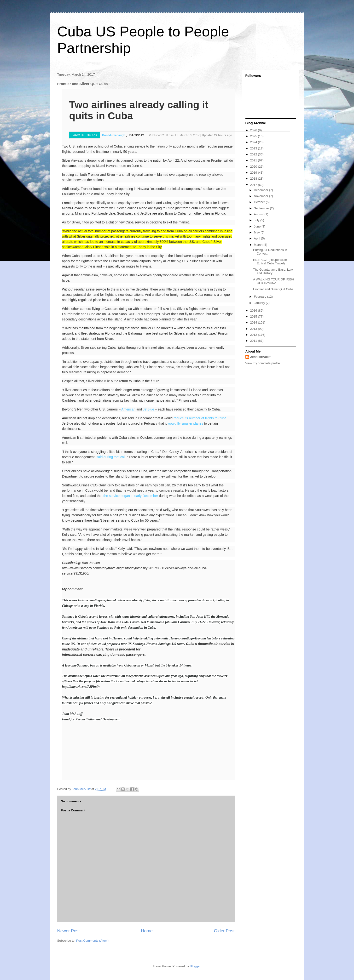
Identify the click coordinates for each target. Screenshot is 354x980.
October (260, 202)
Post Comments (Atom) (92, 941)
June (258, 226)
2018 (254, 179)
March (259, 245)
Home (147, 931)
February (261, 297)
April (257, 238)
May (257, 232)
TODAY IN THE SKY (84, 135)
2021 (254, 160)
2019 (254, 173)
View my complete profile (263, 363)
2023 (254, 148)
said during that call (111, 457)
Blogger (195, 966)
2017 (254, 185)
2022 (254, 154)
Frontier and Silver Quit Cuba (273, 289)
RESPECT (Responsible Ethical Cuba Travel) (270, 262)
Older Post (224, 931)
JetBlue (148, 409)
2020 (254, 167)
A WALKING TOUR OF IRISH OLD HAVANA (274, 281)
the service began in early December (131, 496)
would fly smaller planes (185, 423)
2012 (254, 335)
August (259, 214)
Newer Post (69, 931)
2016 (254, 311)
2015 (254, 316)
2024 (254, 142)
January (260, 303)
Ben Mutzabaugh (114, 135)
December (261, 190)
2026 (254, 130)
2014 (254, 322)
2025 (254, 136)
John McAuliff (261, 357)
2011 (254, 341)
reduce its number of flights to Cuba (200, 418)
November (261, 196)
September (262, 208)
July (257, 220)
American (128, 409)
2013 (254, 329)
